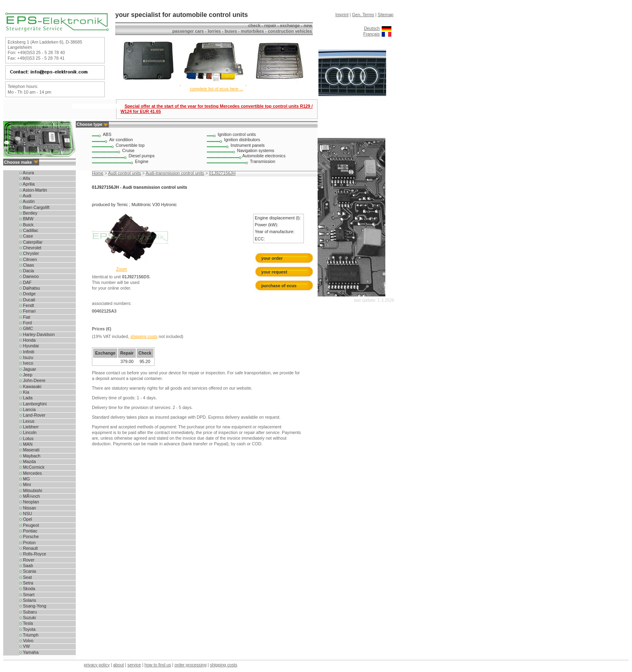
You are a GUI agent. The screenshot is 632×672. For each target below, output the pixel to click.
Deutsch (372, 28)
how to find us (158, 665)
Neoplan (29, 502)
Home (98, 173)
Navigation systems (256, 150)
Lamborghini (33, 404)
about (119, 665)
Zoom (122, 269)
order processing (190, 665)
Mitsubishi (31, 490)
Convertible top (130, 145)
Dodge (27, 294)
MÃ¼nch (30, 496)
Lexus (27, 421)
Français (371, 34)
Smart (27, 595)
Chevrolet (30, 248)
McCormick (32, 467)
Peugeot (29, 525)
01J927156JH (222, 173)
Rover (27, 560)
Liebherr (29, 427)
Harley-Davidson (37, 334)
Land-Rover (32, 415)
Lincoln (28, 432)
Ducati (27, 300)
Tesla (26, 623)
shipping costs (144, 336)
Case (26, 236)
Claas (27, 265)
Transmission (263, 161)
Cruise (128, 150)
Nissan (28, 508)
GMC (26, 328)
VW (25, 646)
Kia (24, 392)
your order (272, 258)
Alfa (25, 178)
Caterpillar (31, 242)
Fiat (25, 317)
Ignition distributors (242, 140)
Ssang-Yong (33, 606)
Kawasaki (30, 386)
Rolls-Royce (33, 554)
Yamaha (29, 652)
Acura (27, 173)
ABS (107, 134)
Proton (27, 543)
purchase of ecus (279, 286)
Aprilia (27, 184)
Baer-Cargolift (34, 207)
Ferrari (27, 311)
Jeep (26, 375)
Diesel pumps (142, 156)
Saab (26, 566)
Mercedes (31, 473)
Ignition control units (237, 134)
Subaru (28, 612)
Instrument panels (248, 145)
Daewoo (29, 276)
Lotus (26, 438)
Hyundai (29, 346)
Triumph (29, 635)
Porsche (29, 536)
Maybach (30, 456)
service (134, 665)
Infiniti (27, 352)
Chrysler (29, 253)
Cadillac (29, 230)
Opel (26, 519)
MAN (26, 444)
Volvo (26, 641)
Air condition (121, 140)
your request (276, 272)
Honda (27, 340)
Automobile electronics (264, 156)
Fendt (27, 305)
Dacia (27, 271)
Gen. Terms (363, 15)
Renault (29, 548)
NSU (26, 513)
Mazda (28, 461)
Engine (142, 161)
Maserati (29, 450)
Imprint (342, 15)
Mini (25, 484)
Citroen (28, 259)
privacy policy (97, 665)
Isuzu (26, 357)
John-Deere (32, 380)
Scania (28, 571)
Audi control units (125, 173)
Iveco (26, 363)
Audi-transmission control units (175, 173)
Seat (26, 577)
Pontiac (28, 531)
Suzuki (28, 618)
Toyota (27, 629)
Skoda (27, 589)
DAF (25, 282)
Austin (27, 201)
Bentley (28, 213)
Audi (25, 196)
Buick (26, 225)
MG (25, 479)
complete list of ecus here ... (217, 89)
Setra (26, 583)
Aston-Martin (33, 190)
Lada (26, 398)
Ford (26, 323)
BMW (26, 219)
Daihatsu (30, 288)
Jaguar (28, 369)
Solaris (28, 600)
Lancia (27, 409)
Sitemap (386, 15)
